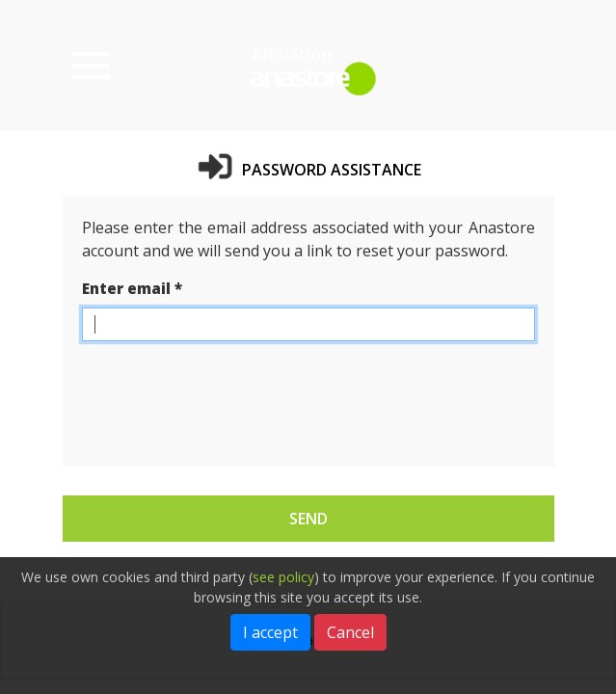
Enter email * (132, 288)
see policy (283, 577)
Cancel (350, 632)
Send (308, 519)
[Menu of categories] (91, 66)
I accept (270, 632)
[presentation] (228, 394)
